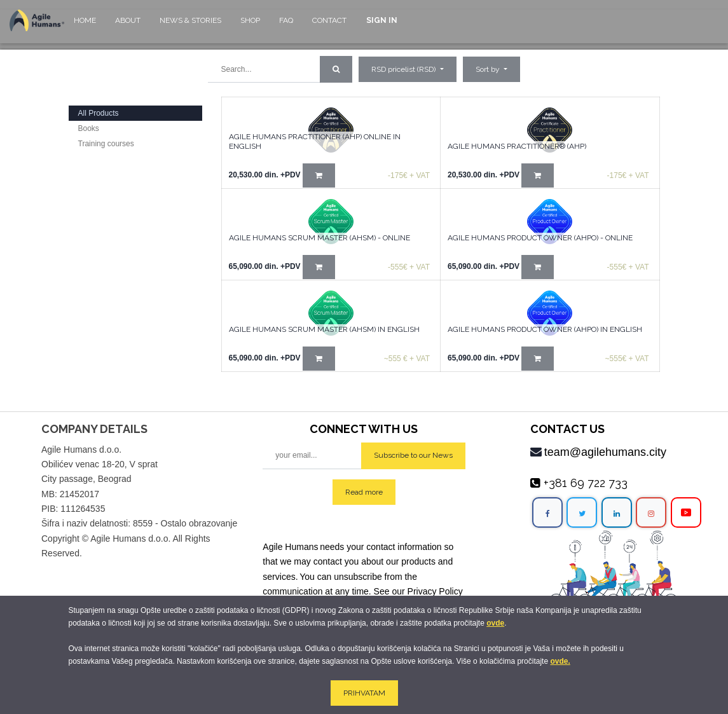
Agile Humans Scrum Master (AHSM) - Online (319, 238)
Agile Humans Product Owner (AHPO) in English (545, 329)
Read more (364, 492)
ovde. (560, 661)
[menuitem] (85, 26)
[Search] (336, 69)
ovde (495, 623)
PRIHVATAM (364, 693)
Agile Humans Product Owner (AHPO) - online (540, 238)
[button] (491, 69)
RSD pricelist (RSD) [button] (404, 69)
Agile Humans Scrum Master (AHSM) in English (324, 329)
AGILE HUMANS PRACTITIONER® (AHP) (517, 146)
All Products (99, 113)
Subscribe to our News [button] (413, 455)
